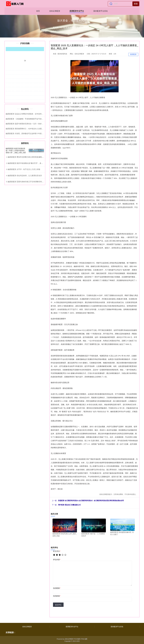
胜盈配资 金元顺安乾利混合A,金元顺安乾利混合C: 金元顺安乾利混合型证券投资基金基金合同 (91, 501)
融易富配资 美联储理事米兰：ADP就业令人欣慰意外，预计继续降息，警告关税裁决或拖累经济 (41, 129)
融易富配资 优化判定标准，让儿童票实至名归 (25, 176)
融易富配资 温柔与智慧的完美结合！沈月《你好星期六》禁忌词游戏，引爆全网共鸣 (37, 124)
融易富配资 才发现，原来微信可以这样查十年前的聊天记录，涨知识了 (32, 133)
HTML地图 (84, 639)
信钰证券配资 (55, 11)
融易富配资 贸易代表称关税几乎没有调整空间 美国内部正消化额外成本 (34, 182)
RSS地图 (77, 639)
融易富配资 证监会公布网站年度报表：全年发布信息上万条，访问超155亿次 (34, 114)
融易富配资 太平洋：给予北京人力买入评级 (24, 169)
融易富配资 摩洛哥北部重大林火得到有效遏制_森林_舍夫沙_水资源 (33, 157)
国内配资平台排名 (101, 11)
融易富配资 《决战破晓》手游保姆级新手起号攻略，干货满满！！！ (31, 119)
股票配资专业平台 (77, 11)
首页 (38, 11)
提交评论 (58, 605)
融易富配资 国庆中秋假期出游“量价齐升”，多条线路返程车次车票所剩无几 (35, 163)
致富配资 (133, 54)
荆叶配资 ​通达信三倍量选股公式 (69, 505)
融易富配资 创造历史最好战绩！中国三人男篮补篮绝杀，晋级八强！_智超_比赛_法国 (16, 150)
